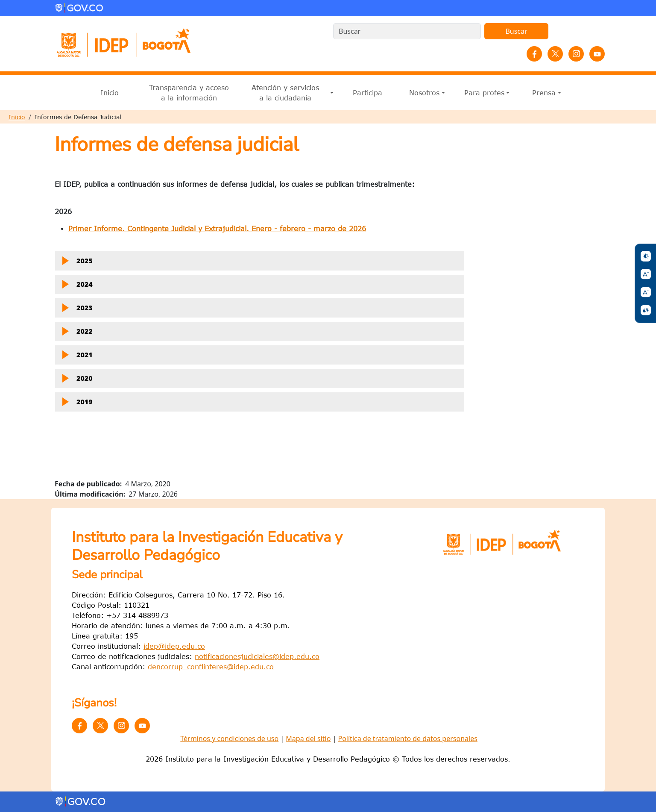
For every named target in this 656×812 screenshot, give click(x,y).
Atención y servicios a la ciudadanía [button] (285, 93)
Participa (368, 93)
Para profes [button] (484, 93)
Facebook (534, 54)
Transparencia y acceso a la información (189, 93)
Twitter (555, 54)
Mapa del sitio (308, 738)
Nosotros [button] (424, 93)
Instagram (576, 54)
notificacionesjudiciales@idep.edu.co (257, 656)
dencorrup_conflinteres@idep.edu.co (211, 667)
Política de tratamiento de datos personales (407, 738)
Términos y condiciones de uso (229, 738)
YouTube (597, 54)
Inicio (110, 93)
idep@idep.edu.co (174, 646)
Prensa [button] (544, 93)
